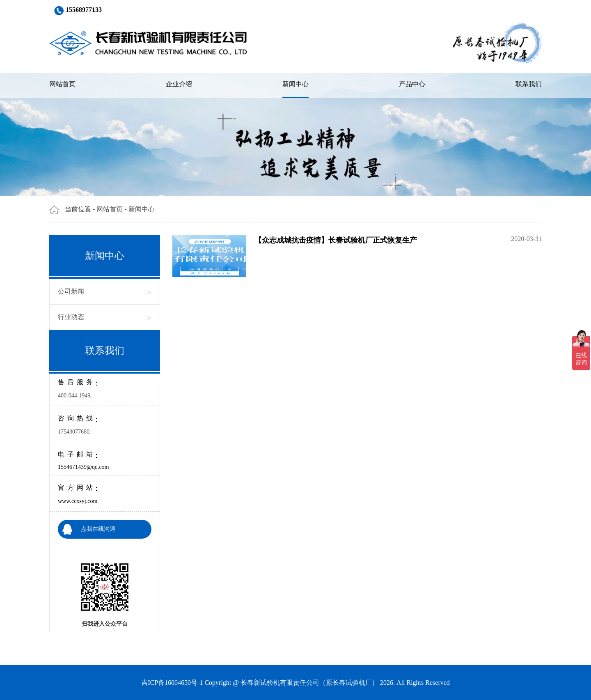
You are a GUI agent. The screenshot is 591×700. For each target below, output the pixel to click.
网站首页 (62, 84)
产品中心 (412, 84)
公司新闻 (105, 292)
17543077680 (74, 432)
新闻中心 (295, 84)
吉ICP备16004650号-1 (172, 683)
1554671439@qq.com (84, 467)
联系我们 (529, 84)
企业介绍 (179, 84)
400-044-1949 (74, 396)
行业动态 (105, 317)
